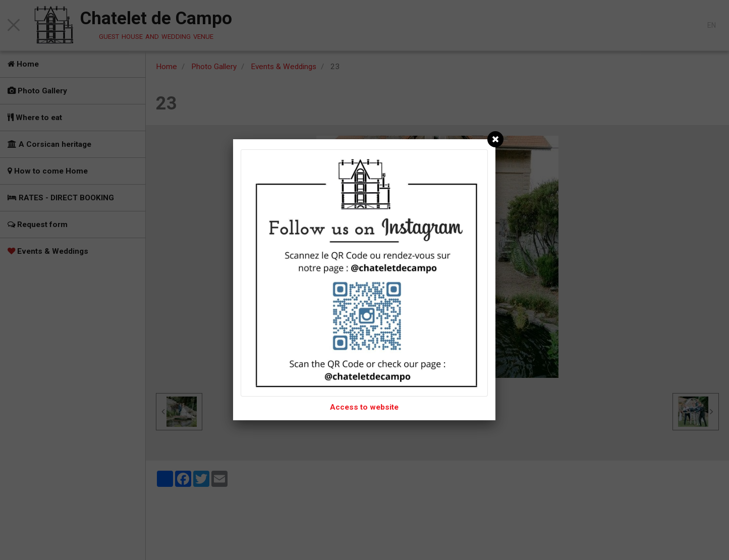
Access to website (364, 407)
